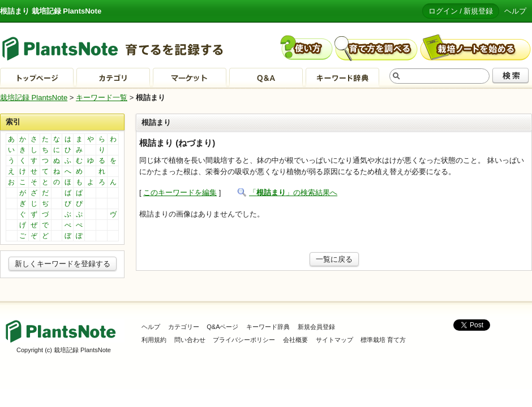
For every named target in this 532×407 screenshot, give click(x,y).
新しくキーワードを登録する (63, 264)
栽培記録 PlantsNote (34, 98)
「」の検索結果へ (293, 192)
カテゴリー (184, 327)
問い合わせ (190, 340)
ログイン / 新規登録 (461, 11)
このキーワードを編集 (180, 192)
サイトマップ (334, 340)
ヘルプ (515, 11)
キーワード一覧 (102, 98)
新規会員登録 (316, 327)
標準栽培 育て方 (383, 340)
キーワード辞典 (268, 327)
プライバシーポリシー (244, 340)
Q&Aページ (222, 327)
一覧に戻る (334, 259)
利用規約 (154, 340)
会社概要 (295, 340)
